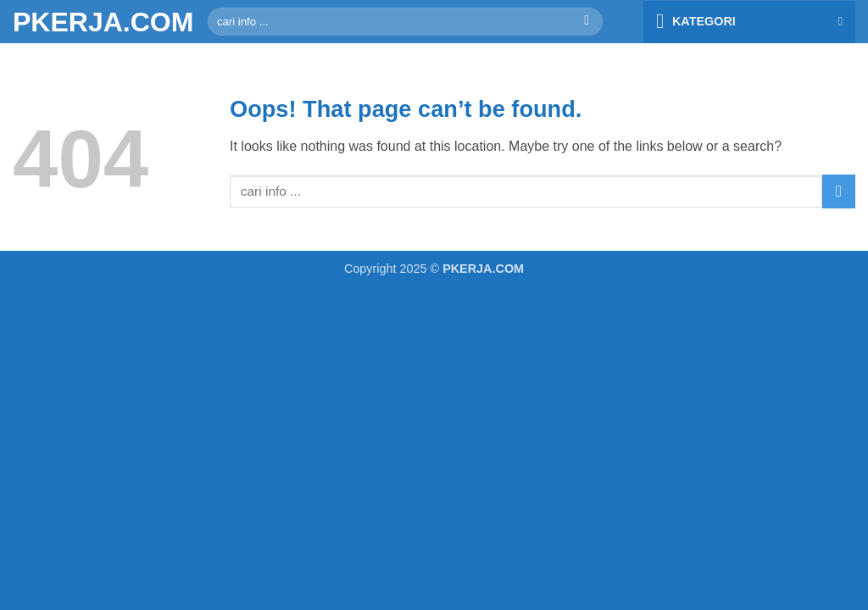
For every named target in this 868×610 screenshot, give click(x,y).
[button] (749, 22)
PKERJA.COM (97, 22)
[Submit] (587, 22)
